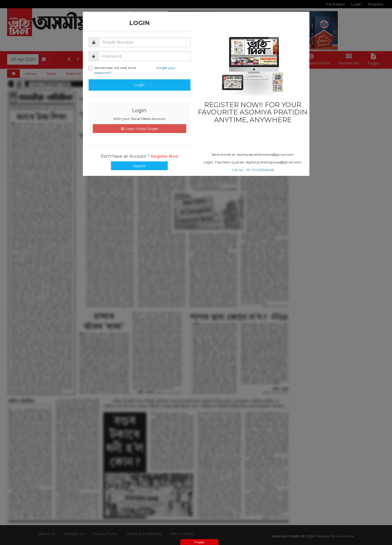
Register (140, 166)
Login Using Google (140, 129)
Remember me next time (132, 70)
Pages (199, 542)
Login (139, 85)
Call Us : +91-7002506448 (253, 170)
